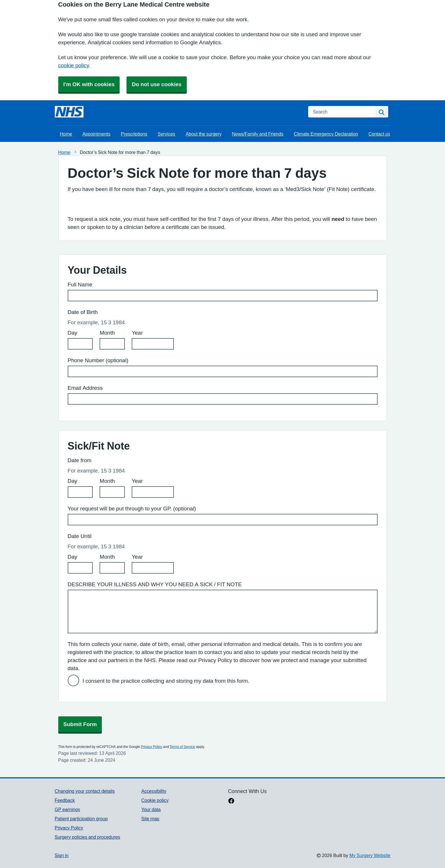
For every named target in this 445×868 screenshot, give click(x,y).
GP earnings (68, 809)
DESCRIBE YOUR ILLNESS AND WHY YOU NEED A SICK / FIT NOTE (155, 584)
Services (167, 134)
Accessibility (154, 791)
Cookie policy (155, 800)
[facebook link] (231, 801)
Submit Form (80, 724)
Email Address (85, 388)
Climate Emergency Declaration (326, 134)
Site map (150, 819)
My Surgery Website (370, 855)
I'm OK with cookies (89, 84)
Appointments (96, 134)
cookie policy (74, 65)
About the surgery (204, 134)
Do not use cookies (157, 84)
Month (107, 333)
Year (137, 333)
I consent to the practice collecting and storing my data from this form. (166, 681)
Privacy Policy (151, 747)
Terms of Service (182, 747)
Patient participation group (81, 819)
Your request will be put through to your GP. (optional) (132, 509)
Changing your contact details (85, 791)
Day (73, 333)
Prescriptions (134, 134)
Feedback (65, 800)
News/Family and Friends (258, 134)
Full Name (80, 284)
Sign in (62, 855)
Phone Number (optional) (98, 360)
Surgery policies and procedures (88, 837)
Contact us (379, 134)
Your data (151, 809)
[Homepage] (69, 112)
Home (66, 134)
